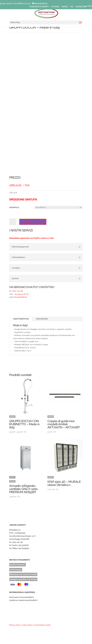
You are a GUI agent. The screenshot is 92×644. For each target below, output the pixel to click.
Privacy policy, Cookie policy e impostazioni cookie (30, 625)
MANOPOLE (14, 207)
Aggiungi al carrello (33, 222)
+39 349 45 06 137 (21, 294)
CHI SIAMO (55, 7)
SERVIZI (65, 7)
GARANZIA (80, 7)
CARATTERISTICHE (21, 319)
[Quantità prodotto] (13, 222)
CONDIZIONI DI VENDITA (39, 7)
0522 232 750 (18, 291)
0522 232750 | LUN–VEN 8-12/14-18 (16, 3)
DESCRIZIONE (42, 319)
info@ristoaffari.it (20, 297)
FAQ (72, 7)
